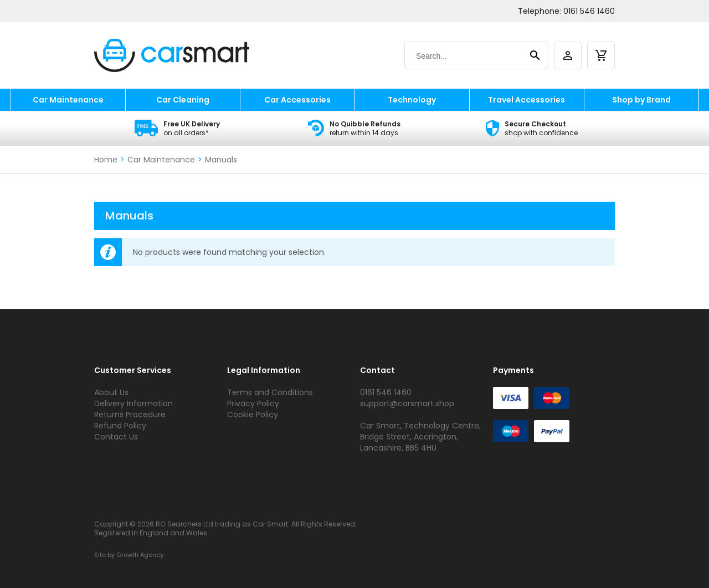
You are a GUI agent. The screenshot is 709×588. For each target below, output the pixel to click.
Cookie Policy (253, 415)
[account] (568, 55)
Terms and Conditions (270, 392)
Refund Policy (120, 426)
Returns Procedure (130, 415)
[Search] (466, 56)
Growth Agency (140, 555)
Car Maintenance (161, 160)
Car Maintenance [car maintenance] (68, 100)
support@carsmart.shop (407, 403)
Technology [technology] (412, 100)
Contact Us (116, 437)
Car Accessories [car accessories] (297, 100)
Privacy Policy (253, 403)
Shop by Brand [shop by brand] (641, 100)
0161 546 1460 (589, 11)
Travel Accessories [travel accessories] (526, 100)
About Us (111, 392)
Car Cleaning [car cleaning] (183, 100)
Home (106, 160)
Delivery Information (133, 403)
